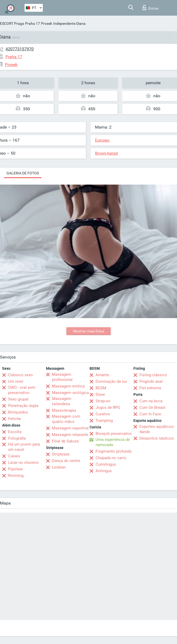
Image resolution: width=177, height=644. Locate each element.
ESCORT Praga (12, 23)
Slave (100, 394)
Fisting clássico (153, 375)
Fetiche (14, 419)
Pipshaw (15, 469)
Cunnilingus (106, 464)
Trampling (104, 421)
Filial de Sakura (65, 441)
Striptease (61, 454)
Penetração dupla (23, 406)
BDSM (101, 388)
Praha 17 (33, 23)
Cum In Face (150, 414)
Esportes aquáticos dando (157, 429)
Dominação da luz (111, 381)
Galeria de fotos (23, 173)
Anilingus (104, 471)
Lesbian (59, 467)
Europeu (102, 140)
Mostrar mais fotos (89, 331)
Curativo (103, 414)
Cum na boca (151, 401)
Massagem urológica (70, 393)
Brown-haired (106, 153)
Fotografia (17, 438)
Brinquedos (18, 412)
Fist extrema (150, 388)
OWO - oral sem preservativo (22, 390)
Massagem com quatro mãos (66, 419)
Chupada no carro (111, 458)
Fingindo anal (151, 381)
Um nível (16, 381)
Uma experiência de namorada (113, 442)
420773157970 (20, 49)
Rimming (16, 476)
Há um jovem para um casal (24, 447)
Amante (102, 375)
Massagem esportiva (70, 428)
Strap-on (103, 401)
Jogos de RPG (108, 408)
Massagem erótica (68, 386)
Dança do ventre (66, 461)
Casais (14, 456)
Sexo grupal (18, 399)
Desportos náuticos (157, 438)
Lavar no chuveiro (23, 463)
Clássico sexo (20, 375)
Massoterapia (64, 410)
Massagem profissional (62, 377)
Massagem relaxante (70, 435)
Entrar (151, 8)
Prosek (47, 23)
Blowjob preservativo (114, 434)
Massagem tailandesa (62, 401)
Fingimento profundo (114, 451)
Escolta (15, 432)
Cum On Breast (152, 408)
